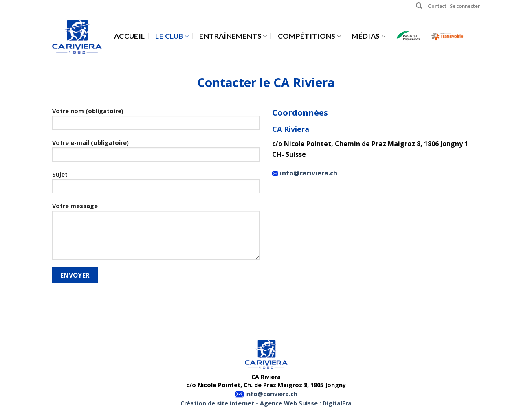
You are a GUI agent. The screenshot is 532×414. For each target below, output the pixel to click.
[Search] (419, 6)
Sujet (156, 185)
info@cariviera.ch (308, 173)
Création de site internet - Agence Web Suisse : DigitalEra (266, 403)
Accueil (129, 36)
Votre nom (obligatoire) (156, 121)
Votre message (156, 233)
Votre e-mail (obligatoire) (156, 153)
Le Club (172, 36)
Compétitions (310, 36)
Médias (368, 36)
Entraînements (233, 36)
